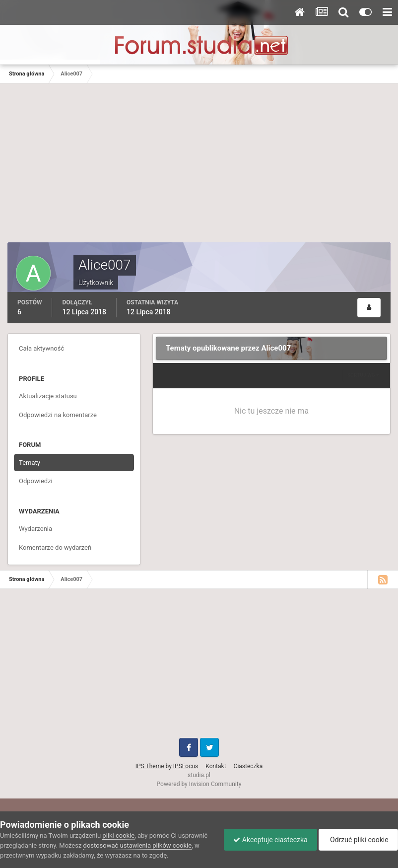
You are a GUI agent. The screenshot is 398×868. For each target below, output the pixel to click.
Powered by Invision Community (199, 784)
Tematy (30, 463)
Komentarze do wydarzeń (55, 547)
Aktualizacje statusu (48, 396)
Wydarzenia (35, 529)
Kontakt (216, 766)
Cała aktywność (41, 348)
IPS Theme (150, 766)
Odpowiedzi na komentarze (58, 415)
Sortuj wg (363, 375)
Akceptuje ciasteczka (268, 840)
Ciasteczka (248, 766)
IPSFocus (186, 766)
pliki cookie (118, 835)
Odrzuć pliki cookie (358, 840)
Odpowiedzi (36, 481)
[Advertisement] (199, 168)
